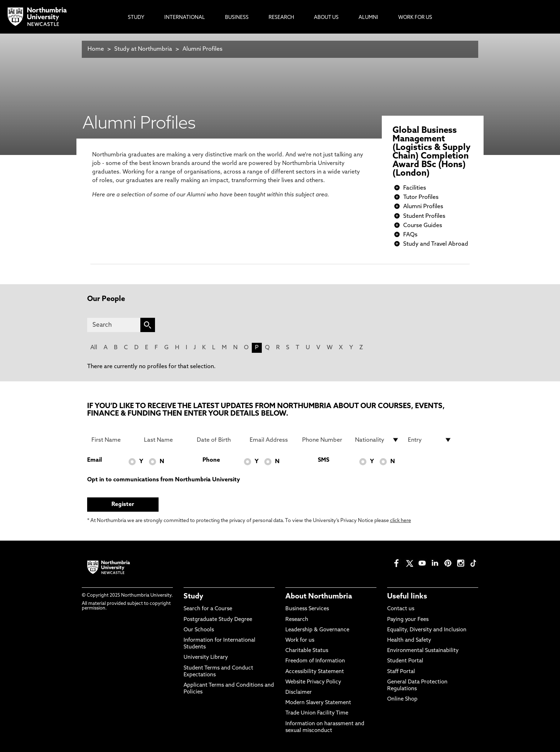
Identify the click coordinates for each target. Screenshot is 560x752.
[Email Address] (272, 440)
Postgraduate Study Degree (218, 620)
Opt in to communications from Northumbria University (164, 480)
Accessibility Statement (315, 672)
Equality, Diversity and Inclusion (427, 630)
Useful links (407, 597)
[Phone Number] (324, 440)
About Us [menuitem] (326, 18)
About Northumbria (319, 597)
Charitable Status (307, 651)
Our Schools (199, 630)
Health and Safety (409, 640)
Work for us (300, 640)
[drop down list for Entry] (430, 440)
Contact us (401, 609)
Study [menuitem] (136, 18)
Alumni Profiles (202, 49)
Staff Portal (401, 672)
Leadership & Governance (317, 630)
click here (401, 521)
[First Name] (114, 440)
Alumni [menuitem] (368, 18)
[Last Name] (166, 440)
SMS (324, 460)
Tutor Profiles (421, 197)
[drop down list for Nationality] (377, 440)
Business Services (307, 609)
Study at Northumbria (143, 49)
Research (297, 620)
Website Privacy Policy (313, 682)
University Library (206, 658)
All (94, 348)
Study (193, 597)
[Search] (114, 325)
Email (94, 460)
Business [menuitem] (237, 18)
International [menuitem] (185, 18)
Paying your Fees (408, 620)
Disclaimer (299, 693)
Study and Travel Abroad (436, 244)
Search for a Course (208, 609)
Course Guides (423, 226)
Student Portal (405, 661)
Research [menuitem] (281, 18)
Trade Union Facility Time (317, 713)
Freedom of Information (315, 661)
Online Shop (402, 699)
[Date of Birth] (219, 440)
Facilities (415, 188)
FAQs (410, 235)
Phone (211, 460)
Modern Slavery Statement (318, 703)
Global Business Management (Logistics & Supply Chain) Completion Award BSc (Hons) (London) (431, 152)
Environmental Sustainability (423, 651)
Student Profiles (424, 216)
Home (96, 49)
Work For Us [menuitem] (415, 18)
